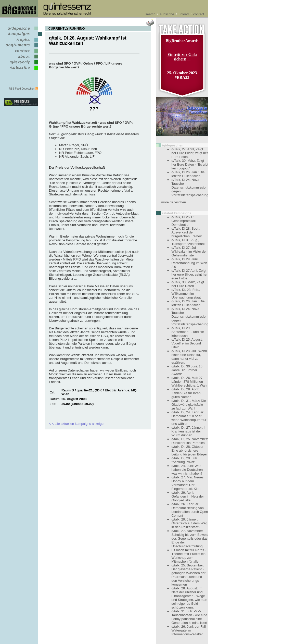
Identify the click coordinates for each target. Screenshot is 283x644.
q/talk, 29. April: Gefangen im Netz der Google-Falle (188, 496)
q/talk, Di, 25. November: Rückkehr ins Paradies (190, 441)
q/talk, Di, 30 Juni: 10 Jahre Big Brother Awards (187, 370)
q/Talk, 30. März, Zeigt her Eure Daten (188, 284)
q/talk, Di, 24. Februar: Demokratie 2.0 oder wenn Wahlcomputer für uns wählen (189, 418)
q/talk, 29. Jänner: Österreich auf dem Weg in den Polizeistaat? (189, 523)
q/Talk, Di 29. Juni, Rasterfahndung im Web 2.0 (189, 263)
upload (184, 14)
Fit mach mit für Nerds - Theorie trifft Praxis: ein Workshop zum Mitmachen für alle (189, 556)
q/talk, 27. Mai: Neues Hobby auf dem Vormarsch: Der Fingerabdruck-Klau (187, 483)
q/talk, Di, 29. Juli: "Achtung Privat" (184, 460)
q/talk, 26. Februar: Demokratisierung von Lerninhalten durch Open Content (190, 510)
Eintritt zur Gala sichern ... (182, 57)
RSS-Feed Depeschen (22, 89)
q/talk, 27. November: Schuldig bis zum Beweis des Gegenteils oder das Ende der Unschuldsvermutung (190, 538)
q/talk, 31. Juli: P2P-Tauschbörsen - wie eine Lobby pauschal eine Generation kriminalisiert (189, 617)
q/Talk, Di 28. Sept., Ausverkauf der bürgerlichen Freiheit (186, 232)
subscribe (167, 14)
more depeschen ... (175, 202)
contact (199, 14)
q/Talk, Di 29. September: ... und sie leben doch (188, 332)
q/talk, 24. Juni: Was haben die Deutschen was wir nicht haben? (187, 470)
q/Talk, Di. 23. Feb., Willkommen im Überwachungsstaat (186, 294)
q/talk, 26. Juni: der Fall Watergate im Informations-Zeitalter (188, 630)
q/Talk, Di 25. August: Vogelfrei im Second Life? (187, 343)
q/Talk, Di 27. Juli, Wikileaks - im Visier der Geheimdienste (189, 251)
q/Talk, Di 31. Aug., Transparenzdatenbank (188, 242)
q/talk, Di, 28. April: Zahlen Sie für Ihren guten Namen (186, 393)
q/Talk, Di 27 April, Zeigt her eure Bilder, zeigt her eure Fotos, (189, 274)
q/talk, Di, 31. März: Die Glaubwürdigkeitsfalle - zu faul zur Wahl (189, 405)
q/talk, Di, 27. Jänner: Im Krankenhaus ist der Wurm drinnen (189, 431)
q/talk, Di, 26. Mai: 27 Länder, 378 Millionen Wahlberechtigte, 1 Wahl (189, 382)
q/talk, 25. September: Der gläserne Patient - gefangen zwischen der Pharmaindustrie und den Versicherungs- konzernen (188, 575)
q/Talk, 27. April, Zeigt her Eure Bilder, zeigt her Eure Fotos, (190, 153)
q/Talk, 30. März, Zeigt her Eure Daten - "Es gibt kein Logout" (190, 164)
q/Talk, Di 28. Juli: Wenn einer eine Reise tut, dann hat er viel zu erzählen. (189, 357)
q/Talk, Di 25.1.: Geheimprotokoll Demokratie (183, 221)
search (150, 14)
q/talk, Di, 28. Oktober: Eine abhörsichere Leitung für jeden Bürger (189, 450)
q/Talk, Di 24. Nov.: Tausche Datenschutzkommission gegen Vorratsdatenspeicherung (190, 187)
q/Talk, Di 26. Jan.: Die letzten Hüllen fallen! (188, 174)
